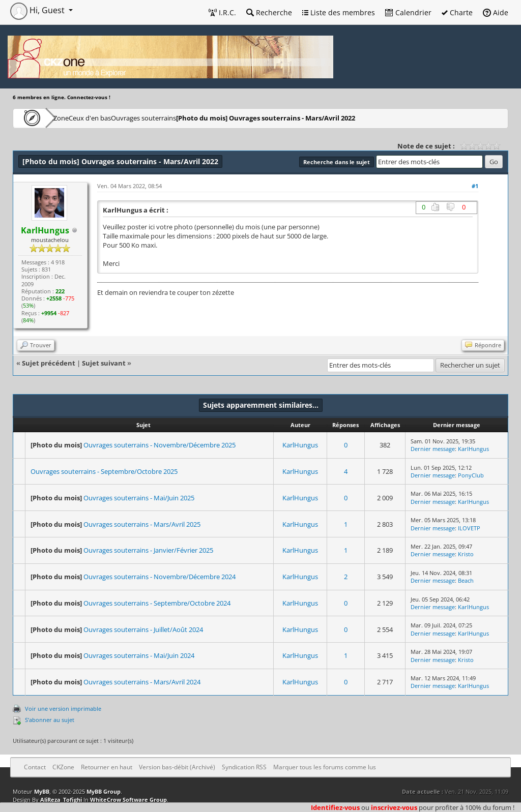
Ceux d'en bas (123, 118)
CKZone (71, 118)
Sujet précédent (49, 363)
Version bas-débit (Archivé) (177, 767)
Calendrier (408, 12)
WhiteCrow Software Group (128, 800)
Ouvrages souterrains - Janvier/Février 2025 (148, 550)
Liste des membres (339, 12)
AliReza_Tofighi (61, 800)
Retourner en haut (107, 767)
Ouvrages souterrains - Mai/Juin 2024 (139, 655)
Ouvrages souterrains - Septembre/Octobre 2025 (104, 471)
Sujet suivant (104, 363)
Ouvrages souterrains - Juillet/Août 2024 (143, 629)
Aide (496, 12)
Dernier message (433, 449)
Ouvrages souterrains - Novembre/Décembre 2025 (160, 445)
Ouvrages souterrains (194, 118)
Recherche (269, 12)
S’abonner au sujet (50, 720)
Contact (35, 767)
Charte (457, 12)
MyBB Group (104, 791)
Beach (466, 580)
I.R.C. (222, 12)
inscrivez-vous (394, 807)
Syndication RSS (244, 767)
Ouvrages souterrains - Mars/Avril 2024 (142, 682)
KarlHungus (300, 445)
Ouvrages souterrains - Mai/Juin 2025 (139, 498)
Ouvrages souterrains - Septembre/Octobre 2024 (157, 603)
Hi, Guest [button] (38, 10)
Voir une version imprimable (63, 709)
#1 (475, 186)
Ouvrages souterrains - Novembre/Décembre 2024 (160, 577)
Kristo (466, 554)
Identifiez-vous (335, 807)
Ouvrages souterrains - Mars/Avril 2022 (325, 118)
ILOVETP (469, 528)
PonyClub (471, 475)
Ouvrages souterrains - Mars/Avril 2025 (142, 524)
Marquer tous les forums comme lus (325, 767)
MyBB (42, 791)
